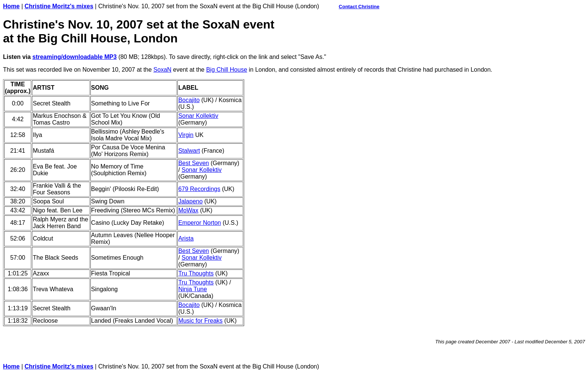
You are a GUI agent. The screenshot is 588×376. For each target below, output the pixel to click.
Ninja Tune (193, 289)
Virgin (186, 135)
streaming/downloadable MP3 (74, 57)
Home (11, 6)
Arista (186, 238)
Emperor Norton (199, 223)
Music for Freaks (200, 321)
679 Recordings (199, 189)
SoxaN (162, 70)
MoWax (188, 210)
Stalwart (189, 151)
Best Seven (193, 163)
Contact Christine (359, 7)
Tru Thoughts (196, 273)
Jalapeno (190, 201)
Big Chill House (227, 70)
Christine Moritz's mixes (59, 6)
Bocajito (189, 100)
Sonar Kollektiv (198, 116)
